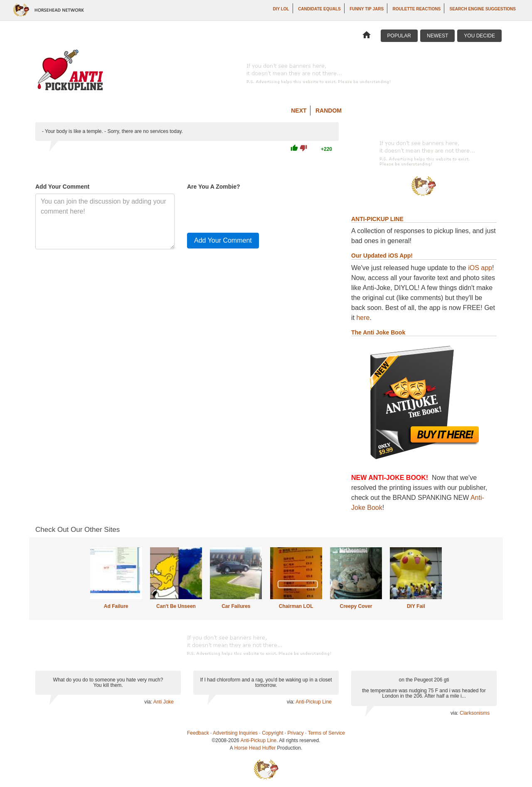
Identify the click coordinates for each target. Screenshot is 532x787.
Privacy (296, 733)
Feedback (198, 733)
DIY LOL (281, 9)
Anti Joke (164, 702)
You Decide (479, 36)
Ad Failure (116, 606)
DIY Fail (416, 606)
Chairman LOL (296, 606)
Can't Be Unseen (176, 606)
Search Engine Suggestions (483, 9)
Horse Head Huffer (255, 748)
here (363, 318)
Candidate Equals (319, 9)
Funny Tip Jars (367, 9)
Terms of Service (326, 733)
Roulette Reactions (417, 9)
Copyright (272, 733)
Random (329, 111)
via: (149, 702)
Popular (399, 36)
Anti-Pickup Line (314, 702)
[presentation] (250, 210)
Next (299, 111)
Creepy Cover (356, 606)
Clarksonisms (475, 713)
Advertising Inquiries (235, 733)
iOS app (480, 268)
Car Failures (236, 606)
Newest (437, 36)
